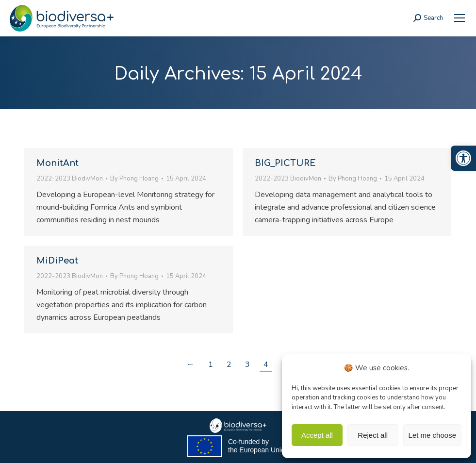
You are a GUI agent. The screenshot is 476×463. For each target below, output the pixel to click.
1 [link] (211, 364)
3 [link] (247, 364)
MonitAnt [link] (57, 163)
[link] (463, 158)
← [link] (191, 364)
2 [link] (229, 364)
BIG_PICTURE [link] (285, 163)
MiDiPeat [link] (57, 261)
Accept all (317, 435)
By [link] (134, 179)
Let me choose (432, 435)
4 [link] (266, 364)
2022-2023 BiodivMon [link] (70, 179)
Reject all (373, 435)
